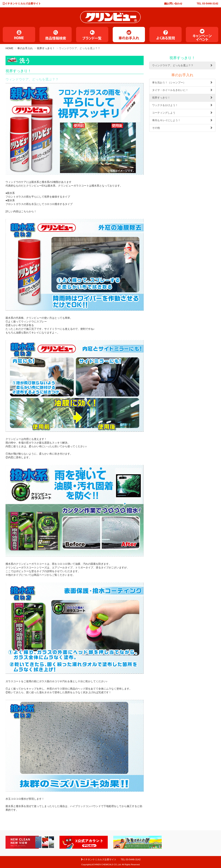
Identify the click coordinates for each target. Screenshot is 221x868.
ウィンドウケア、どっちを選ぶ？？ (182, 65)
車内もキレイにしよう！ (182, 120)
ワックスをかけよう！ (182, 105)
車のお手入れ (25, 48)
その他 (182, 128)
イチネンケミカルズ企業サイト (23, 3)
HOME (9, 48)
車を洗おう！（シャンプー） (182, 82)
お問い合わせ (175, 3)
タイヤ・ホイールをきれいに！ (182, 90)
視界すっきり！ (46, 48)
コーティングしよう (182, 113)
